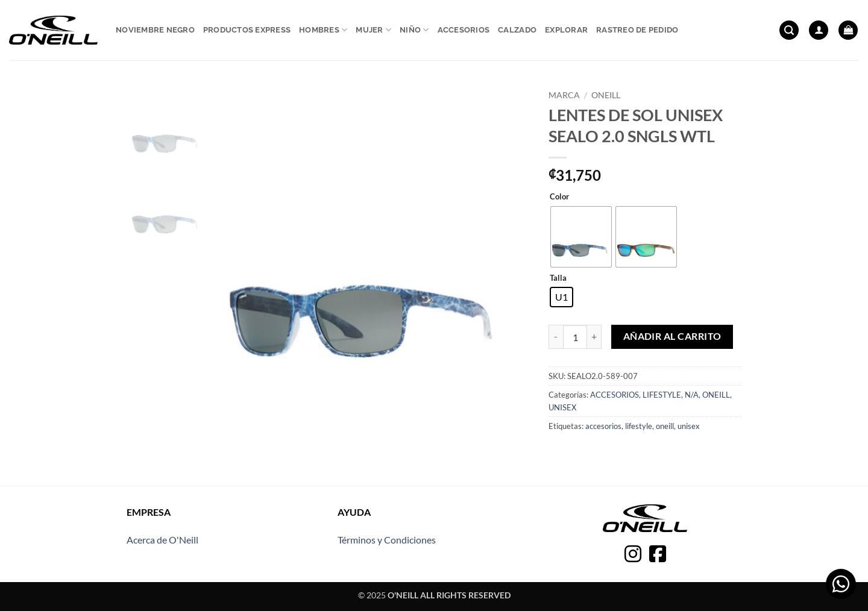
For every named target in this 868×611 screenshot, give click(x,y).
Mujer (373, 30)
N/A (692, 395)
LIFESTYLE (662, 395)
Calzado (517, 30)
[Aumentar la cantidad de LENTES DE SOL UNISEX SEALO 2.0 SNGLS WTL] (594, 337)
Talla (558, 278)
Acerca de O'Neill (162, 540)
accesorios (603, 426)
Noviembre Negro (155, 30)
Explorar (566, 30)
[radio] (581, 237)
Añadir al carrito (672, 336)
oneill (665, 426)
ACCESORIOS (615, 395)
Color (559, 197)
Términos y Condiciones (387, 540)
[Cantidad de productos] (575, 337)
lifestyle (639, 426)
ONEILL (606, 95)
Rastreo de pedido (637, 30)
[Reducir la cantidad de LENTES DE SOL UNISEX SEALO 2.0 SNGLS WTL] (556, 337)
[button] (789, 30)
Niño (414, 30)
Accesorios (464, 30)
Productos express (247, 30)
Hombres (323, 30)
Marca (564, 95)
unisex (689, 426)
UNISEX (562, 407)
